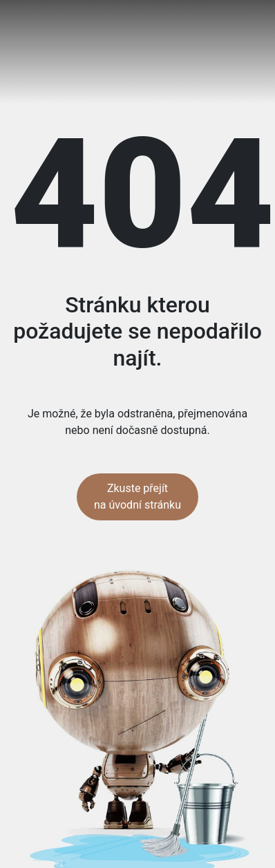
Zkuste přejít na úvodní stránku (137, 497)
